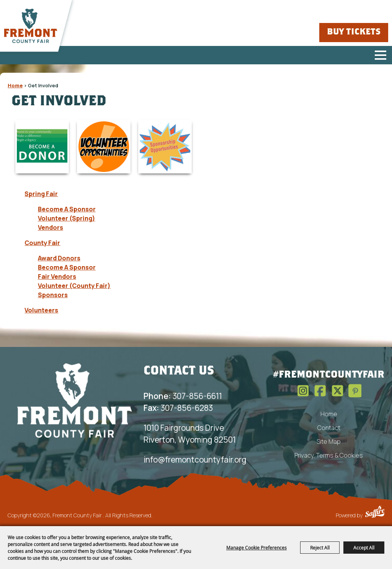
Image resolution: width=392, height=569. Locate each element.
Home (15, 85)
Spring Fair (41, 194)
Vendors (51, 227)
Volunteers (41, 310)
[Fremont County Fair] (31, 26)
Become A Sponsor (67, 209)
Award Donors (59, 258)
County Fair (42, 243)
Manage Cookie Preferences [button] (256, 548)
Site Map (329, 441)
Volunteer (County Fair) (74, 286)
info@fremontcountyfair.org (195, 459)
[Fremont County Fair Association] (75, 401)
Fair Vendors (57, 276)
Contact (329, 428)
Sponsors (53, 295)
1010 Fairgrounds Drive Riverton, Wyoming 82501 (190, 434)
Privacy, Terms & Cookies (329, 455)
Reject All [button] (320, 548)
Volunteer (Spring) (67, 218)
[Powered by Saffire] (375, 513)
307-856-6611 (183, 396)
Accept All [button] (364, 548)
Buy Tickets (354, 32)
